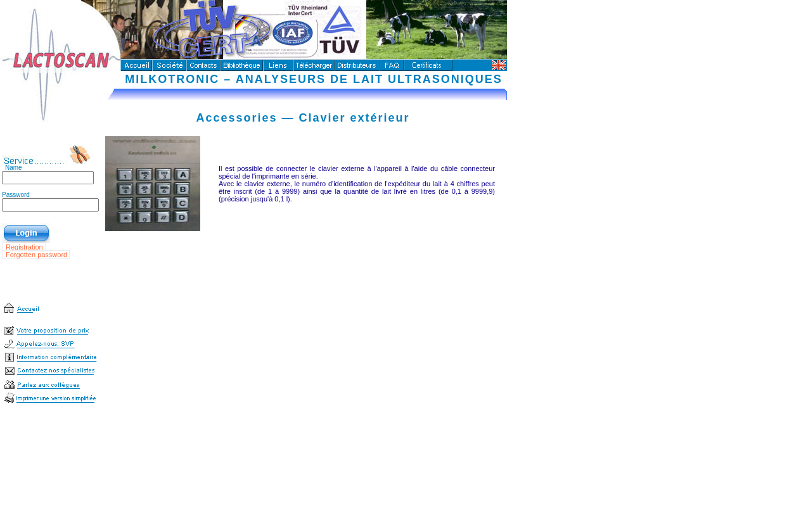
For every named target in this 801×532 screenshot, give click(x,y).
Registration (25, 247)
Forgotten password (37, 255)
